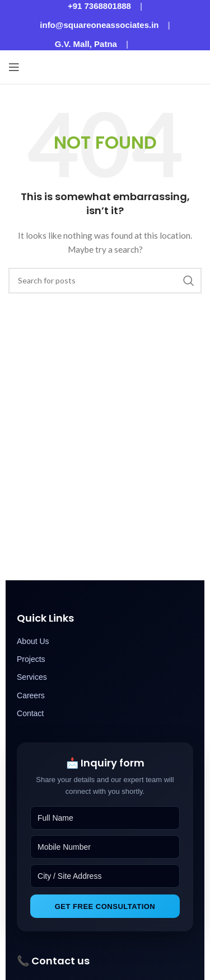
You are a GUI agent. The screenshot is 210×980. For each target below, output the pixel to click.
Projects (31, 659)
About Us (33, 641)
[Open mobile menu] (14, 67)
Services (32, 677)
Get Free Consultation (105, 906)
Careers (31, 695)
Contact (30, 713)
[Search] (105, 281)
